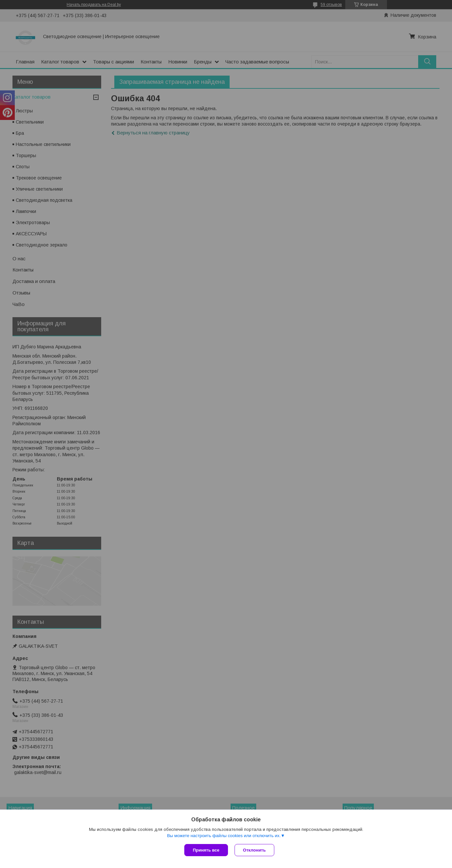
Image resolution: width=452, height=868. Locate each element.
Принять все (206, 850)
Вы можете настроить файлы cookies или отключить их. (224, 836)
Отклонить (254, 850)
